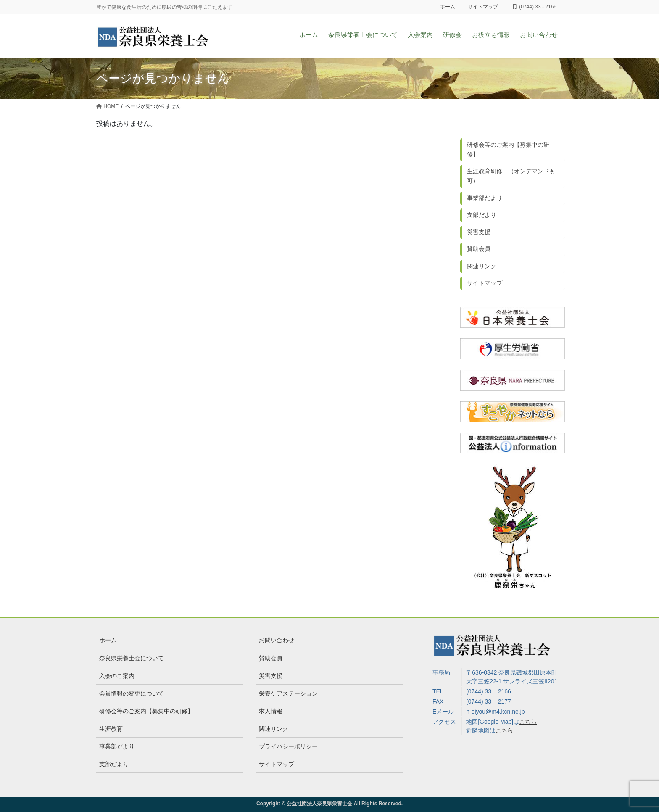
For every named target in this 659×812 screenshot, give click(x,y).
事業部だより (485, 198)
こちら (528, 722)
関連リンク (482, 266)
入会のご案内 (117, 676)
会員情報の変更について (132, 693)
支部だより (482, 215)
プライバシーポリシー (288, 746)
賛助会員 (479, 249)
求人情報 (271, 711)
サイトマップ (483, 7)
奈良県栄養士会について (132, 658)
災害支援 (479, 232)
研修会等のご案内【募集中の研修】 (508, 149)
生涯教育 (111, 729)
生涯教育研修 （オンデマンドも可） (511, 176)
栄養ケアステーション (288, 693)
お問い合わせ (277, 640)
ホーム (448, 7)
